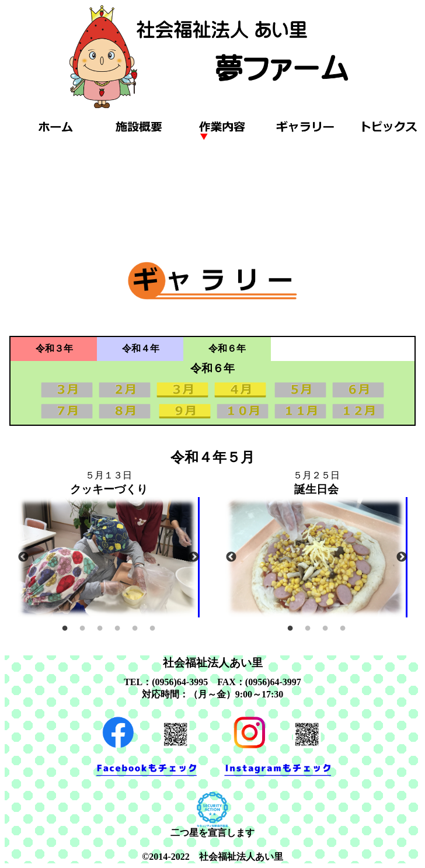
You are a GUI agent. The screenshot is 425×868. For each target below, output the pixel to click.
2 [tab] (82, 626)
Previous (23, 557)
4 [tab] (117, 626)
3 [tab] (100, 626)
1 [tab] (65, 626)
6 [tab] (152, 626)
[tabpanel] (109, 557)
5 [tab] (135, 626)
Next (194, 557)
